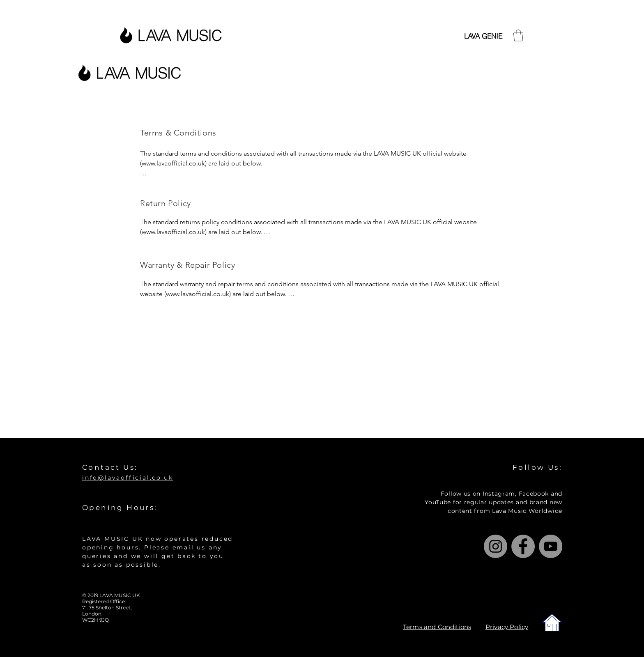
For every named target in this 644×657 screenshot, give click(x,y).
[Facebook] (523, 546)
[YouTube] (551, 546)
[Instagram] (496, 546)
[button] (518, 36)
